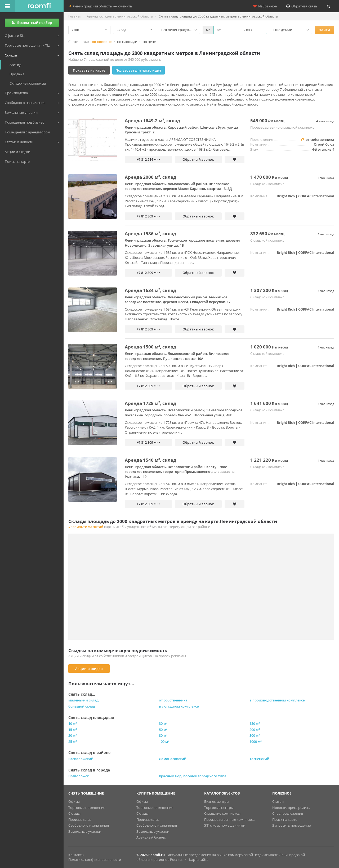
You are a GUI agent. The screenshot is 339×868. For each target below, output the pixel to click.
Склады (74, 813)
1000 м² (256, 741)
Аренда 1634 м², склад (150, 290)
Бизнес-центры (217, 801)
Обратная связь (302, 6)
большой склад (82, 706)
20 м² (73, 735)
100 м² (164, 741)
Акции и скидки (89, 669)
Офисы (74, 801)
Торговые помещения (87, 808)
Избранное (265, 6)
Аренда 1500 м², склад (150, 347)
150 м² (255, 723)
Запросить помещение (291, 825)
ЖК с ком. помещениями (225, 825)
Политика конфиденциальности (95, 860)
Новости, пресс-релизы (291, 808)
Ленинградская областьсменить (100, 6)
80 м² (163, 735)
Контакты (76, 855)
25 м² (73, 741)
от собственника (173, 700)
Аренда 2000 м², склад (150, 177)
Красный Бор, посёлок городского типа (193, 776)
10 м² (73, 723)
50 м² (163, 730)
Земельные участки (85, 831)
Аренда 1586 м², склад (150, 234)
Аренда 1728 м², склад (150, 403)
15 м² (73, 730)
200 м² (255, 730)
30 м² (163, 723)
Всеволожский (81, 759)
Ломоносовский (173, 759)
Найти (324, 30)
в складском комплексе (179, 706)
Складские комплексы (222, 813)
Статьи (278, 801)
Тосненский (259, 759)
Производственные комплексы (230, 819)
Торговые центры (219, 808)
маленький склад (83, 700)
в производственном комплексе (277, 700)
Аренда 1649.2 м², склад (152, 121)
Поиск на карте (285, 819)
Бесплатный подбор (32, 23)
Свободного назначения (89, 825)
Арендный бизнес (151, 837)
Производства (80, 819)
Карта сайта (199, 860)
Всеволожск (79, 776)
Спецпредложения (288, 813)
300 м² (255, 735)
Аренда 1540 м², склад (150, 460)
